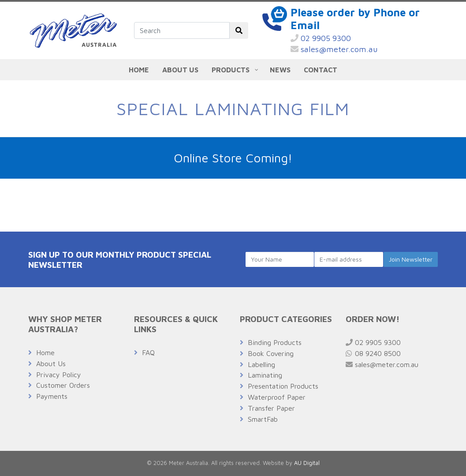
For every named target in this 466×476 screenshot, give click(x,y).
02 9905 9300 (321, 38)
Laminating (265, 375)
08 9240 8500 (373, 353)
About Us (51, 364)
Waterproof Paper (277, 397)
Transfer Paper (271, 408)
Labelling (261, 364)
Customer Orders (63, 385)
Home (45, 352)
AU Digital (307, 463)
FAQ (148, 352)
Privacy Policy (59, 375)
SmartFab (263, 419)
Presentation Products (283, 386)
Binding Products (275, 342)
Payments (52, 396)
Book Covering (271, 353)
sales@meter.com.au (334, 49)
